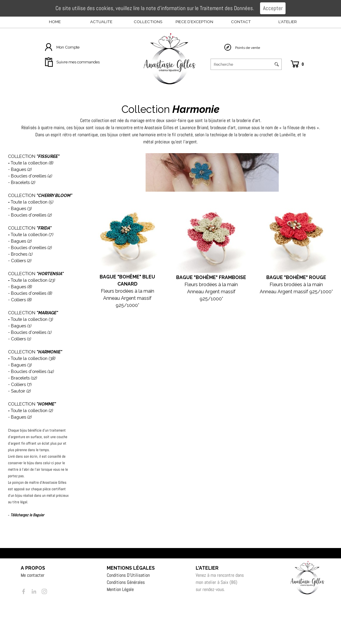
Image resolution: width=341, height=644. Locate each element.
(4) (50, 176)
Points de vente (248, 48)
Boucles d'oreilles (29, 176)
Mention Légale (120, 589)
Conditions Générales (126, 582)
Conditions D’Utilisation (128, 575)
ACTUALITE (101, 22)
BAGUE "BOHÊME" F (199, 277)
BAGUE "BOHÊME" (288, 277)
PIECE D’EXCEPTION (194, 22)
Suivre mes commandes (78, 62)
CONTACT (241, 22)
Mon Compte (68, 47)
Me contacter (33, 575)
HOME (55, 22)
